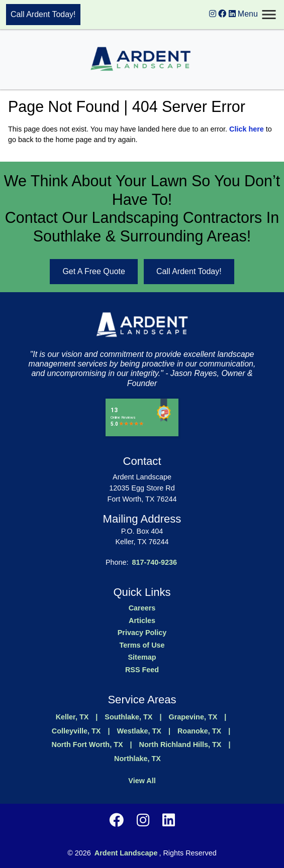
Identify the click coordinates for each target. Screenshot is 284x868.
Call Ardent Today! (43, 14)
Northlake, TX (137, 759)
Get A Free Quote (94, 271)
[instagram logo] (213, 14)
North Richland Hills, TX (180, 745)
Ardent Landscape (126, 853)
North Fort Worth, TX (87, 745)
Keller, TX (72, 717)
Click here (247, 129)
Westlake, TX (139, 731)
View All (142, 781)
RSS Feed (142, 670)
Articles (142, 621)
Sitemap (142, 657)
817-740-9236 (154, 562)
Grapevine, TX (193, 717)
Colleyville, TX (76, 731)
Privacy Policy (142, 633)
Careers (142, 608)
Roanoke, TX (199, 731)
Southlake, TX (128, 717)
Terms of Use (142, 645)
